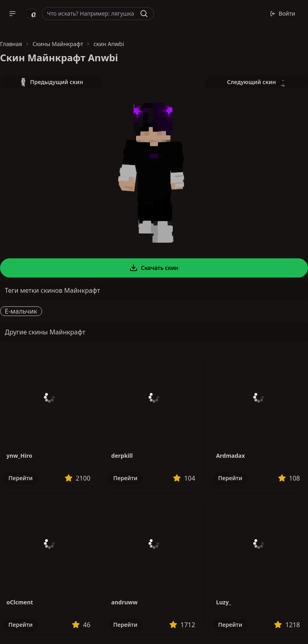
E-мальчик (21, 311)
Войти (283, 13)
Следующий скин (257, 82)
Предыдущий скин (51, 82)
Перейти (20, 478)
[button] (12, 14)
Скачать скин (154, 268)
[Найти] (144, 14)
